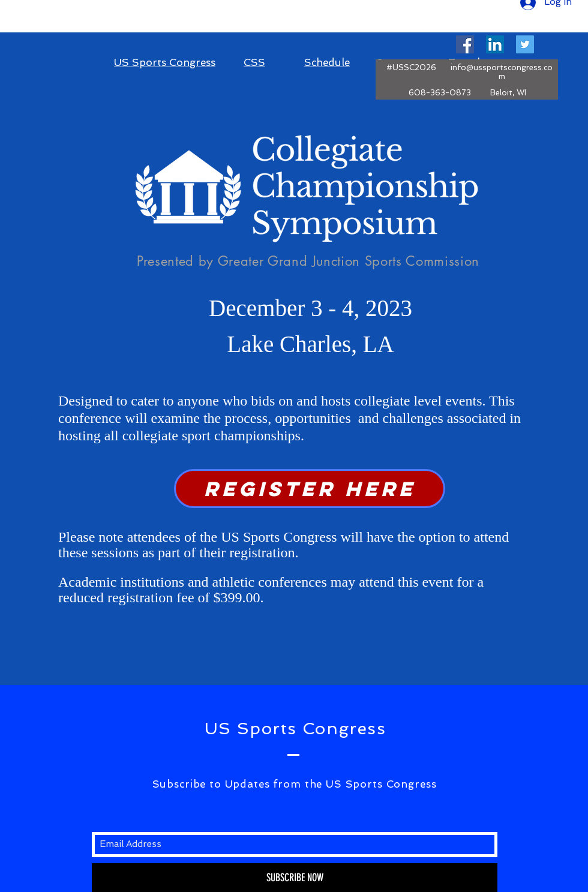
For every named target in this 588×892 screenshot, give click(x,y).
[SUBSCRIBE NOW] (295, 878)
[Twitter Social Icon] (525, 44)
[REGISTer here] (310, 489)
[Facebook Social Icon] (465, 44)
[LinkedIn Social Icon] (495, 44)
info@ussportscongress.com (502, 72)
